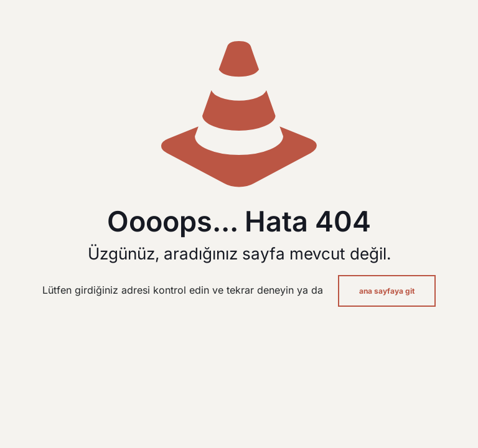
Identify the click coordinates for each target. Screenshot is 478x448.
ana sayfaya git (387, 291)
